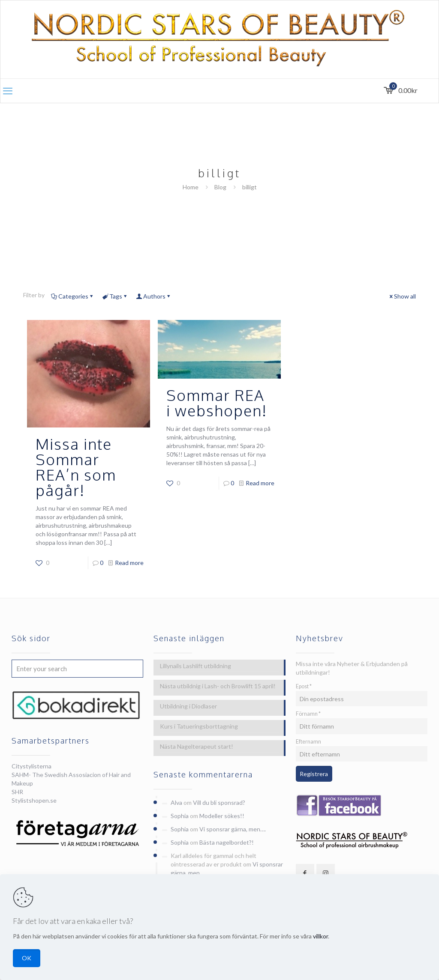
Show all (402, 296)
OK (27, 958)
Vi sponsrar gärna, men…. (233, 829)
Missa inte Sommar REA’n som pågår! (76, 467)
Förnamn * (308, 714)
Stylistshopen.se (34, 800)
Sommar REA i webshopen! (217, 403)
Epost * (304, 686)
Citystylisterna (32, 766)
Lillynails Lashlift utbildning (195, 666)
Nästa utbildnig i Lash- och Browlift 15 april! (218, 686)
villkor (320, 936)
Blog (220, 187)
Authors (154, 296)
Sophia (180, 816)
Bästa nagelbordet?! (227, 842)
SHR (17, 792)
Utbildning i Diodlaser (188, 706)
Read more (129, 563)
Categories (73, 296)
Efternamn (308, 742)
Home (191, 187)
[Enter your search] (77, 669)
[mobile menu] (8, 91)
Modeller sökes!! (222, 816)
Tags (115, 296)
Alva (176, 802)
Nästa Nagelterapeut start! (197, 746)
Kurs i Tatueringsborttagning (199, 726)
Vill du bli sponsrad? (219, 802)
